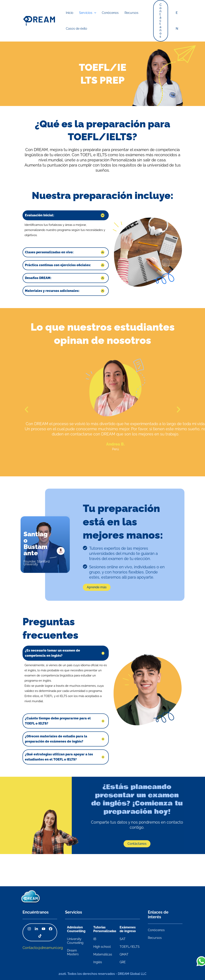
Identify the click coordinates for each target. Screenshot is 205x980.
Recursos (155, 938)
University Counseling (75, 941)
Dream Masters (73, 952)
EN (177, 21)
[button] (162, 21)
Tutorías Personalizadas (105, 929)
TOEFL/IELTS (130, 947)
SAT (123, 939)
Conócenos (156, 930)
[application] (90, 13)
